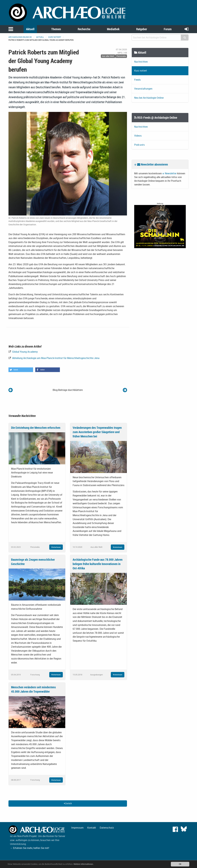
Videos (138, 136)
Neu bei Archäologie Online (149, 98)
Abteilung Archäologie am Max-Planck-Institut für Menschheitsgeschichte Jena (55, 358)
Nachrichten (141, 62)
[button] (21, 370)
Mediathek (113, 29)
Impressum (77, 828)
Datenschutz (107, 828)
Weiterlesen (56, 547)
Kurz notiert (55, 37)
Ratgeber (142, 29)
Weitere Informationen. (84, 864)
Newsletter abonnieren (153, 164)
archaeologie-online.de (20, 37)
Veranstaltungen (143, 89)
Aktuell (30, 29)
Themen (56, 29)
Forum (168, 29)
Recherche (84, 29)
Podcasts (139, 145)
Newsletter (171, 173)
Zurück (68, 803)
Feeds (137, 80)
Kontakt (92, 828)
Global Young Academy (25, 352)
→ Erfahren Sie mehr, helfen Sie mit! (30, 848)
